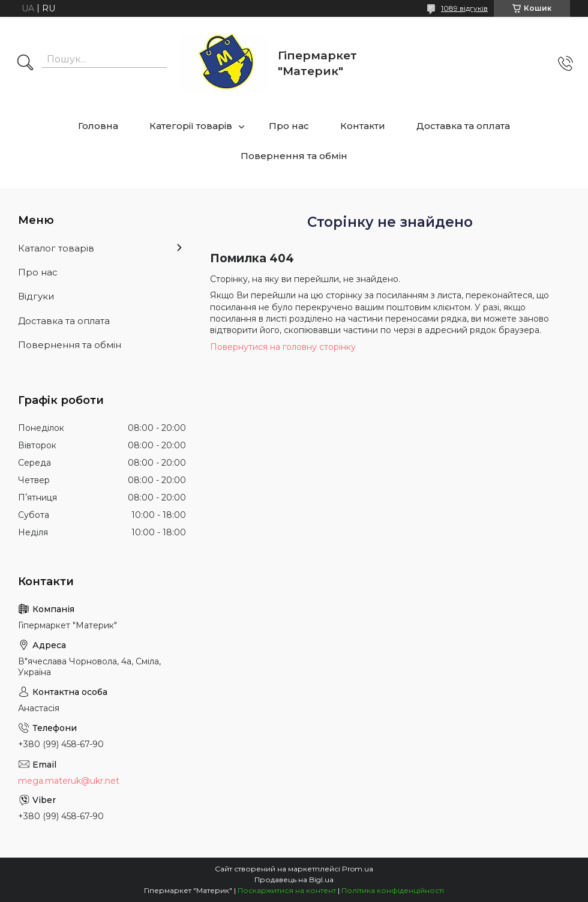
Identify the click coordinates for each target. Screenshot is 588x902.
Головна (98, 126)
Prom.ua (358, 869)
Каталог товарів (56, 248)
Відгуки (36, 296)
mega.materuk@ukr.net (69, 781)
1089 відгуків (464, 8)
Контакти (363, 126)
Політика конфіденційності (393, 890)
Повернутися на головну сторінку (283, 347)
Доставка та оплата (463, 126)
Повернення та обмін (294, 156)
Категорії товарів (191, 126)
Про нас (289, 126)
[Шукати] (25, 64)
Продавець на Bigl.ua (294, 879)
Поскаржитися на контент (287, 890)
